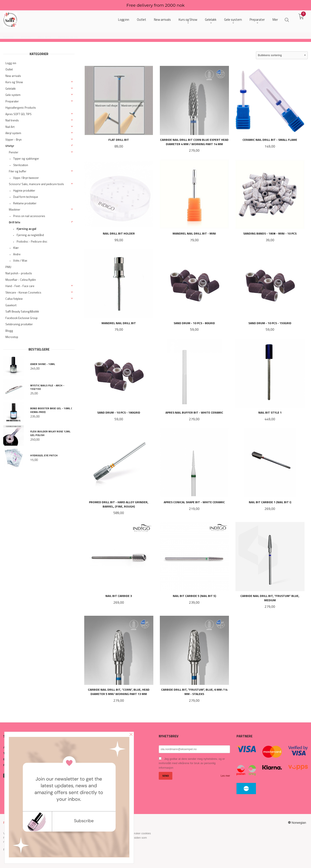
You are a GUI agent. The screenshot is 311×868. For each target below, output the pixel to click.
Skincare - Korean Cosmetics (23, 292)
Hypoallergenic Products (21, 108)
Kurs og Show (14, 82)
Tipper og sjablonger (26, 159)
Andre (17, 254)
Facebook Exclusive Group (21, 318)
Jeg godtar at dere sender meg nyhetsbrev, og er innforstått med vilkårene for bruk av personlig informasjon (192, 763)
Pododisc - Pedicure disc (32, 241)
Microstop (12, 337)
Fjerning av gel (26, 229)
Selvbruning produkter (19, 324)
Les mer (225, 776)
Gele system (13, 95)
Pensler (14, 152)
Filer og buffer (18, 171)
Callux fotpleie (14, 299)
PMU (8, 267)
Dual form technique (26, 197)
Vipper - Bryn (13, 140)
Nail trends (12, 120)
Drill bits (15, 222)
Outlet (9, 69)
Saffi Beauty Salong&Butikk (22, 311)
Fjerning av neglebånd (30, 235)
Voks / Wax (20, 260)
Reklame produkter (25, 203)
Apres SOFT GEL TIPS (18, 114)
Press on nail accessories (29, 216)
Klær (16, 248)
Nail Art (10, 127)
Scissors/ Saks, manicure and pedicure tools (36, 184)
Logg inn (11, 63)
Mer (275, 20)
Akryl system (13, 133)
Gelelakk (10, 89)
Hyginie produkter (24, 190)
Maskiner (15, 209)
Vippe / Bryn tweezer (26, 178)
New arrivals (13, 76)
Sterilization (21, 165)
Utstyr (10, 146)
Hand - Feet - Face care (20, 286)
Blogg (9, 331)
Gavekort (11, 305)
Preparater (12, 101)
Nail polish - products (19, 273)
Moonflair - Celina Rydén (21, 280)
